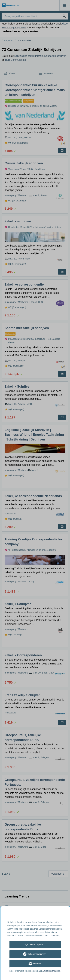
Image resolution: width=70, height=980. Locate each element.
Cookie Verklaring (52, 936)
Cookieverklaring (52, 971)
